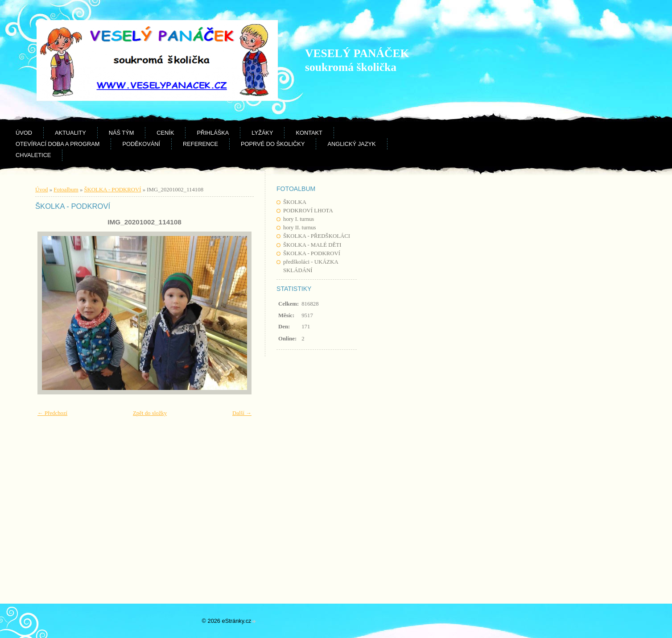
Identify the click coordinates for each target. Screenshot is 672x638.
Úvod (24, 133)
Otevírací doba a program (58, 144)
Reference (200, 144)
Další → (242, 413)
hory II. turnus (300, 228)
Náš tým (122, 133)
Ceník (165, 133)
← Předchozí (52, 413)
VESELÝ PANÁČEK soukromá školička (357, 60)
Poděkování (141, 144)
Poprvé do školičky (273, 144)
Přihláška (213, 133)
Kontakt (309, 133)
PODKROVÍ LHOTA (308, 211)
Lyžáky (262, 133)
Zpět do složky (150, 413)
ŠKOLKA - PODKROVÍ (312, 253)
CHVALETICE (33, 155)
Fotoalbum (66, 190)
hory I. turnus (299, 219)
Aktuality (70, 133)
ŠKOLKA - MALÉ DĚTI (312, 245)
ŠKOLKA (295, 202)
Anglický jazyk (351, 144)
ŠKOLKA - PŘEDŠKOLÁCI (317, 236)
